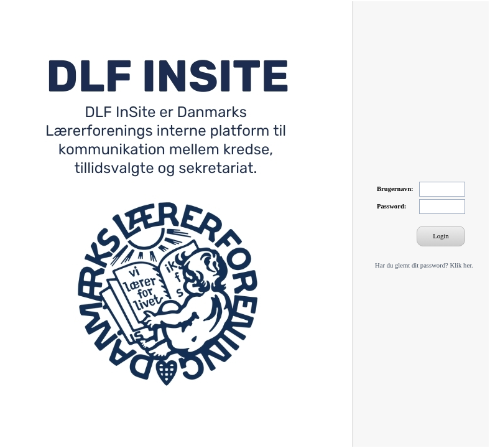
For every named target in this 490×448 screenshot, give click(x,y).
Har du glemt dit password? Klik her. (424, 265)
